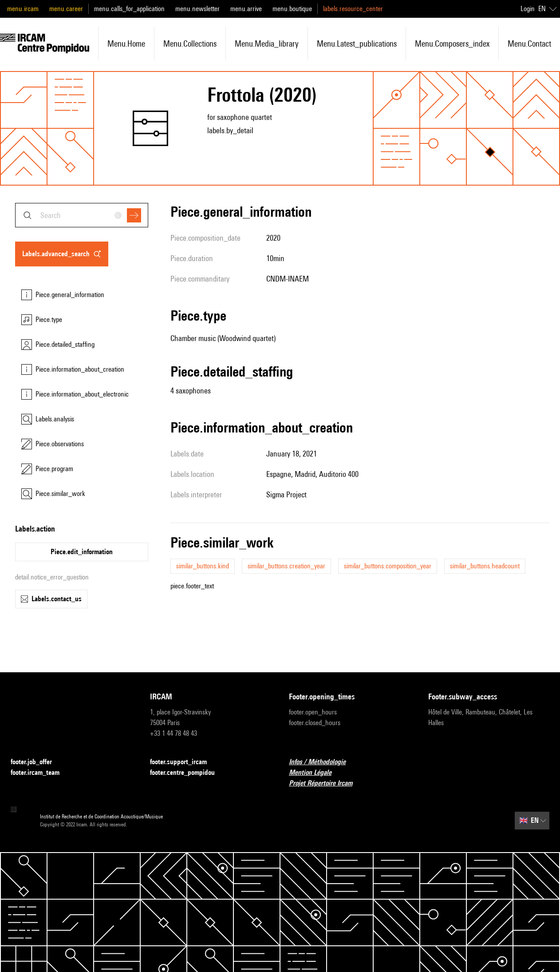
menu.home (126, 44)
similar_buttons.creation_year (286, 566)
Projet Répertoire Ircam (326, 784)
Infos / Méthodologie (323, 762)
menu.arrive (246, 9)
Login (528, 9)
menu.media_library (267, 44)
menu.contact (529, 44)
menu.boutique (292, 9)
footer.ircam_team (40, 773)
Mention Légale (315, 773)
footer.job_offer (37, 762)
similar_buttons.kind (203, 566)
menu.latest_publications (357, 44)
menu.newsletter (197, 9)
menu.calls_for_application (129, 9)
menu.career (66, 9)
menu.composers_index (452, 44)
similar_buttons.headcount (485, 566)
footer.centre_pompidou (188, 773)
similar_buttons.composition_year (388, 566)
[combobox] (82, 215)
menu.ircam (23, 9)
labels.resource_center (353, 9)
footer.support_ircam (184, 762)
